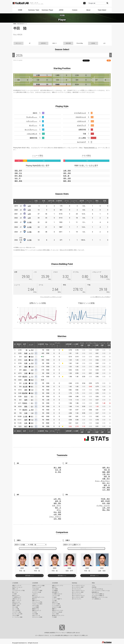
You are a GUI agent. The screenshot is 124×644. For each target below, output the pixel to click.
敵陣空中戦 (34, 138)
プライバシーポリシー (61, 633)
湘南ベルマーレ (36, 601)
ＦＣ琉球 (54, 617)
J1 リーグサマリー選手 (78, 587)
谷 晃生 (58, 472)
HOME (20, 10)
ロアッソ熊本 (55, 614)
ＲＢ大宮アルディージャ (38, 597)
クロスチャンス (81, 117)
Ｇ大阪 (29, 222)
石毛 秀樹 (57, 519)
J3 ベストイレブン (77, 599)
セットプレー (31, 130)
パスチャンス (81, 121)
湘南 (26, 367)
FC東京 (25, 403)
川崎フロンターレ (17, 599)
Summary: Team (34, 10)
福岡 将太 (106, 468)
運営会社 (70, 633)
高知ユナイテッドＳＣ (58, 610)
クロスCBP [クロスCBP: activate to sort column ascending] (82, 345)
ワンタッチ (32, 117)
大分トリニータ (36, 615)
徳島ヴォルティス (37, 610)
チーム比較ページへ (38, 548)
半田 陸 (107, 470)
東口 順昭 (57, 468)
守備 (84, 134)
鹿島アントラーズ (17, 586)
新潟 (26, 397)
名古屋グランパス (17, 604)
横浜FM (25, 393)
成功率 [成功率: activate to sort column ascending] (82, 201)
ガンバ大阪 (15, 607)
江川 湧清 (106, 490)
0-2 (32, 393)
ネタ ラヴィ (57, 506)
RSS (109, 60)
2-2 (32, 350)
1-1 (32, 353)
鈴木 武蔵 (106, 503)
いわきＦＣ (35, 594)
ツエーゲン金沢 (56, 596)
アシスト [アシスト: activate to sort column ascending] (89, 201)
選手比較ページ (30, 576)
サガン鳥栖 (35, 614)
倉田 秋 (58, 501)
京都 (26, 373)
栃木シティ (35, 596)
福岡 (26, 400)
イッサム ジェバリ (103, 506)
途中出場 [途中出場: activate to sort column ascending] (51, 201)
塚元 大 (58, 508)
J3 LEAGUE (55, 583)
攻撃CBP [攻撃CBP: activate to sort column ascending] (69, 345)
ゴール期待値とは (96, 599)
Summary (74, 583)
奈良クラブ (55, 602)
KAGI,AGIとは (95, 592)
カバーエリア (81, 142)
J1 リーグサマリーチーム (78, 586)
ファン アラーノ (55, 517)
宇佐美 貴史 (105, 499)
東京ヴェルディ (16, 596)
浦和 (26, 390)
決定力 (35, 113)
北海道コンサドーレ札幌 (38, 586)
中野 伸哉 (106, 488)
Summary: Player (47, 10)
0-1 (32, 387)
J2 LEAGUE (35, 583)
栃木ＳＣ (54, 587)
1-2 (32, 360)
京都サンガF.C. (16, 606)
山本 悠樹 (57, 514)
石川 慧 (58, 470)
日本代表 (94, 587)
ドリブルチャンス (80, 113)
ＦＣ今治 (34, 612)
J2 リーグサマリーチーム (78, 591)
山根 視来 (67, 171)
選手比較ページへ (86, 548)
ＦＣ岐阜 (54, 597)
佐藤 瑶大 (106, 479)
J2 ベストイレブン (77, 594)
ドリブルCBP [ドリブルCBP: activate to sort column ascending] (89, 345)
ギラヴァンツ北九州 (57, 612)
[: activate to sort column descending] (15, 201)
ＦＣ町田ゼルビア (17, 597)
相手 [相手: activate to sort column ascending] (25, 345)
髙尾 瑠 (107, 476)
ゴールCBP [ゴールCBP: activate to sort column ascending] (109, 345)
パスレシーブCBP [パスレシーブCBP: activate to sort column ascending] (95, 345)
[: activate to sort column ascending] (19, 201)
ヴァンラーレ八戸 (37, 587)
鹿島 (26, 380)
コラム (94, 586)
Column (75, 10)
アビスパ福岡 (16, 615)
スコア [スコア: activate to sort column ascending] (31, 345)
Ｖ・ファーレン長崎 (17, 617)
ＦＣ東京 (15, 594)
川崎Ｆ (25, 370)
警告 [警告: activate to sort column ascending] (97, 201)
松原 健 (66, 176)
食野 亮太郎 (105, 501)
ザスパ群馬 (55, 589)
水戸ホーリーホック (17, 587)
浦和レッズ (15, 589)
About (88, 10)
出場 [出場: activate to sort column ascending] (36, 201)
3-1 (32, 397)
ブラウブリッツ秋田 (37, 591)
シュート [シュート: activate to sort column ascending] (74, 201)
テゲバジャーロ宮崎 (37, 617)
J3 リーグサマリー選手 (78, 597)
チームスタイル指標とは (98, 596)
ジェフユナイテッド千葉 (18, 591)
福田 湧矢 (57, 503)
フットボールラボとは (97, 589)
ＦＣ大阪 (54, 601)
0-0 (32, 410)
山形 (29, 206)
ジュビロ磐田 (36, 607)
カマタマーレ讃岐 (57, 607)
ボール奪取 (82, 138)
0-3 (32, 423)
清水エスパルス (16, 602)
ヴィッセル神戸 (16, 610)
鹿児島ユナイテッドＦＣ (58, 615)
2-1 (32, 400)
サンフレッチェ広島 (17, 614)
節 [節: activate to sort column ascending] (15, 345)
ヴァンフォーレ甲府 (37, 602)
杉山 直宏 (57, 512)
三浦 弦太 (106, 474)
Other (93, 583)
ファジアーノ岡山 (17, 612)
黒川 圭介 (106, 483)
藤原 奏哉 (18, 181)
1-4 (32, 367)
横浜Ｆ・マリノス (17, 601)
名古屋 (25, 387)
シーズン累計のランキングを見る (100, 297)
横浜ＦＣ (34, 599)
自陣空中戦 (82, 130)
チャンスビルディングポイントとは (51, 297)
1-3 (32, 390)
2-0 (32, 370)
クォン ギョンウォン (102, 481)
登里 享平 (18, 171)
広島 (26, 360)
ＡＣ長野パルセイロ (57, 594)
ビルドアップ (81, 125)
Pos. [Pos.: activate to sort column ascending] (47, 345)
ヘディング (32, 121)
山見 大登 (106, 508)
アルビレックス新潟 (37, 604)
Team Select (102, 10)
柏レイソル (15, 592)
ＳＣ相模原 (55, 591)
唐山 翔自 (106, 510)
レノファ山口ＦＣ (57, 606)
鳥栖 (26, 353)
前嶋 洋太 (18, 173)
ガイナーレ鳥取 (56, 604)
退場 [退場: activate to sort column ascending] (105, 201)
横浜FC (25, 377)
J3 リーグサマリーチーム (78, 596)
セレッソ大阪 (16, 609)
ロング (33, 125)
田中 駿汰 (18, 176)
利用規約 (47, 633)
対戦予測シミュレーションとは (100, 597)
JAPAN (61, 10)
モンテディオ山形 (37, 592)
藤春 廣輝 (106, 472)
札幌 (26, 363)
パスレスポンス (32, 134)
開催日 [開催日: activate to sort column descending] (19, 345)
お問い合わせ (76, 633)
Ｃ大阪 (25, 383)
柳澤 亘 (107, 485)
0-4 (32, 357)
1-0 (32, 413)
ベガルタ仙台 (36, 589)
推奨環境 (52, 633)
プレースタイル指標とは (98, 594)
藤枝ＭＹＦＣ (36, 609)
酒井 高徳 (67, 173)
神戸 (26, 357)
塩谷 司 (18, 178)
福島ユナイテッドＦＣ (58, 586)
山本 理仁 (57, 499)
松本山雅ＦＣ (55, 592)
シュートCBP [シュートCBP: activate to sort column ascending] (102, 345)
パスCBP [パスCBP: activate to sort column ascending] (75, 345)
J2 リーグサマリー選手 (78, 592)
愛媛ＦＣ (54, 609)
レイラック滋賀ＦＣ (57, 599)
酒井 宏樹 (67, 178)
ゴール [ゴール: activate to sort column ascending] (67, 201)
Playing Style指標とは (90, 148)
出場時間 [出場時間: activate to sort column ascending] (59, 201)
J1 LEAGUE (15, 583)
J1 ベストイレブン (77, 589)
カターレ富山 (36, 606)
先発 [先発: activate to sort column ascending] (44, 201)
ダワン (59, 510)
